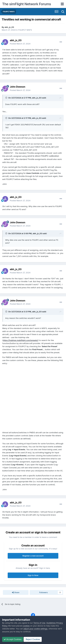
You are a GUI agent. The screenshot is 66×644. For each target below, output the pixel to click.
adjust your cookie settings (35, 629)
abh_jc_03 (9, 27)
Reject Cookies (33, 639)
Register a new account (33, 556)
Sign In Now (33, 575)
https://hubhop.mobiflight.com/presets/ (20, 340)
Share (16, 592)
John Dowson (18, 87)
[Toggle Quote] (7, 98)
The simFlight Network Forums (27, 4)
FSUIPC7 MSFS (25, 30)
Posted (20, 44)
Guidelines (51, 623)
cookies (26, 626)
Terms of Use (39, 623)
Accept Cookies (13, 639)
